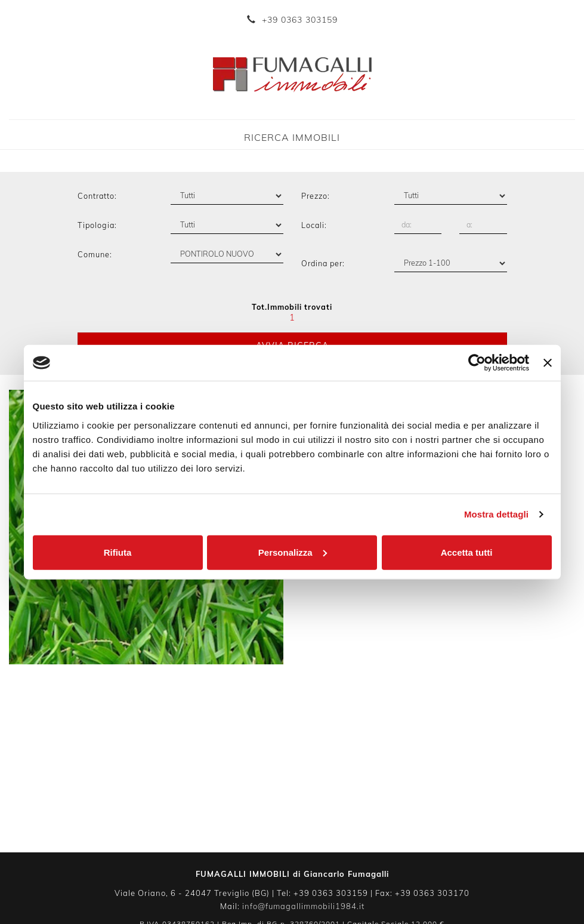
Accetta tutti (467, 552)
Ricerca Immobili (292, 137)
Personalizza (293, 552)
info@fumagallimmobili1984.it (303, 906)
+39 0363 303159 (300, 20)
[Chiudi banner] (548, 363)
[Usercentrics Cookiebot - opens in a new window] (477, 363)
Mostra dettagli (496, 514)
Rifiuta (118, 552)
